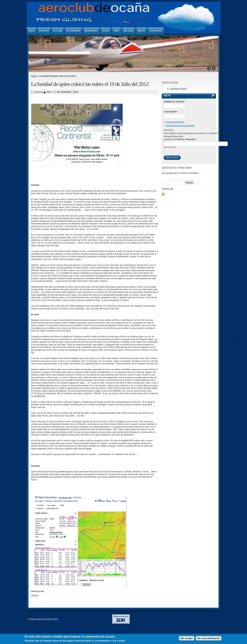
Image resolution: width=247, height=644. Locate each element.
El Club (58, 31)
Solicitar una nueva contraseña (180, 126)
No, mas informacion (209, 638)
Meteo (141, 31)
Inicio (32, 31)
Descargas (91, 31)
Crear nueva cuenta (175, 122)
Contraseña (171, 112)
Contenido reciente (178, 89)
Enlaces (129, 31)
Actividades (73, 31)
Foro (116, 31)
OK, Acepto (187, 638)
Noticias (44, 31)
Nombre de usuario (174, 102)
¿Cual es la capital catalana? (180, 139)
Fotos (106, 31)
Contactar (156, 31)
